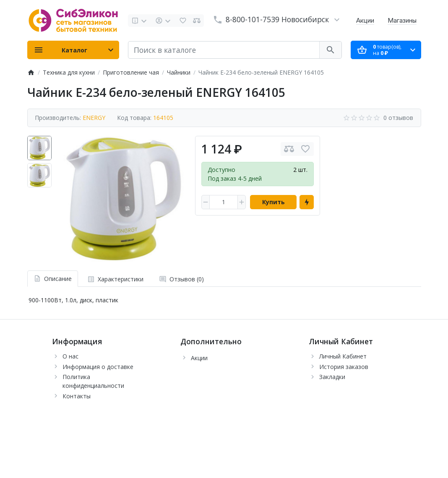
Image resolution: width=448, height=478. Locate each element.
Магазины (402, 20)
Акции (365, 20)
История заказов (344, 367)
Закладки (332, 377)
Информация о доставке (98, 367)
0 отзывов (398, 118)
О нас (70, 356)
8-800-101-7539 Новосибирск (277, 19)
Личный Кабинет (343, 356)
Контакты (77, 396)
